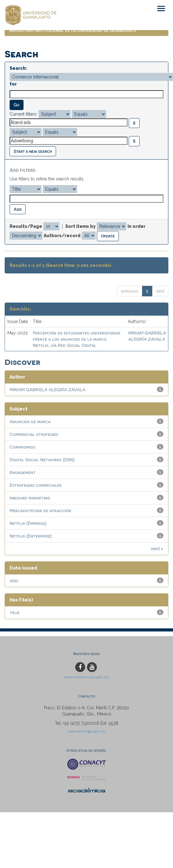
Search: (18, 68)
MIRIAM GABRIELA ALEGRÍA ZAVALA (48, 390)
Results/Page (26, 226)
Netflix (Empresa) (28, 523)
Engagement (23, 472)
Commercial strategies (34, 434)
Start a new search (33, 151)
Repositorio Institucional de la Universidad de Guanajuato (73, 30)
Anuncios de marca (30, 421)
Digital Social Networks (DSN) (42, 460)
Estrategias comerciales (36, 485)
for (13, 84)
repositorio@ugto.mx (87, 731)
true (15, 612)
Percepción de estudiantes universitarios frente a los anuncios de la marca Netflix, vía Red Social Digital (77, 339)
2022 (14, 580)
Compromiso (22, 447)
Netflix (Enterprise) (31, 536)
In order (136, 226)
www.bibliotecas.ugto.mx (87, 677)
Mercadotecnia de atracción (40, 510)
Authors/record (62, 236)
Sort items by (80, 226)
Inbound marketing (30, 498)
